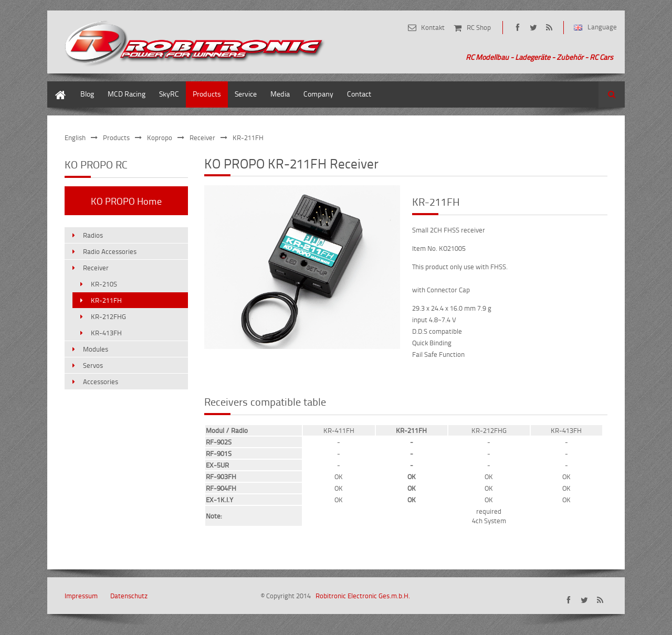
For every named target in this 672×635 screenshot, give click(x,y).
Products (207, 94)
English (75, 137)
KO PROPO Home (126, 201)
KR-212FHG (108, 316)
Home (57, 86)
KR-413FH (106, 333)
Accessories (101, 382)
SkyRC (169, 94)
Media (280, 94)
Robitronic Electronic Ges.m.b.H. (363, 596)
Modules (96, 349)
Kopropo (160, 137)
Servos (93, 365)
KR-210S (104, 284)
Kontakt (433, 27)
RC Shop (479, 27)
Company (318, 94)
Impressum (81, 596)
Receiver (202, 137)
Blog (87, 94)
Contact (359, 94)
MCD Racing (127, 94)
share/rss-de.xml (549, 28)
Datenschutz (129, 596)
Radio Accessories (110, 251)
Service (246, 94)
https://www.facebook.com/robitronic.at (517, 28)
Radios (93, 235)
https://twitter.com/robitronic (533, 28)
